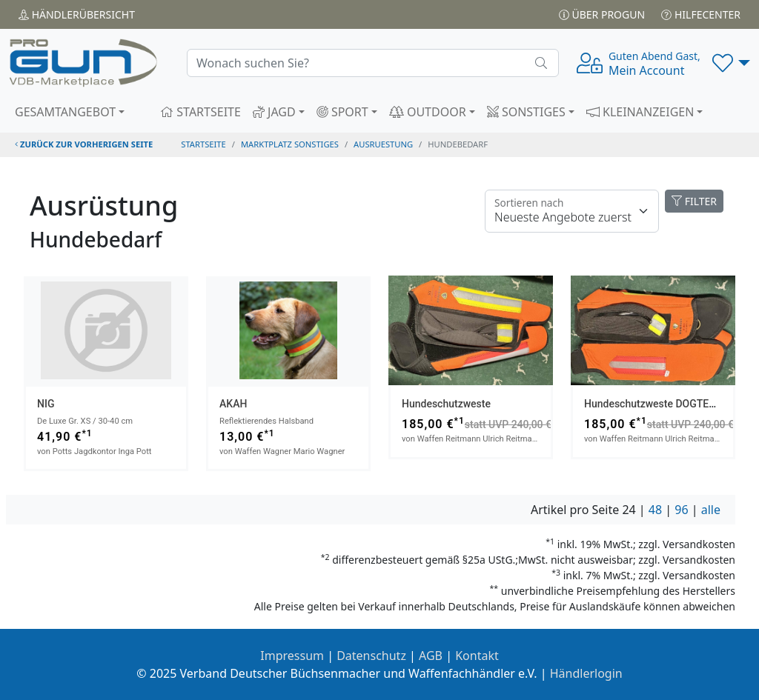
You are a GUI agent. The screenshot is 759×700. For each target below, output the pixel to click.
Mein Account (654, 64)
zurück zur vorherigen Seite (84, 144)
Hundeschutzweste (446, 404)
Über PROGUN (602, 14)
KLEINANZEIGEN (640, 112)
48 (655, 510)
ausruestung (383, 144)
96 (681, 510)
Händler (77, 14)
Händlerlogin (586, 673)
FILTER (694, 201)
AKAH (233, 404)
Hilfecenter (701, 14)
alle (711, 510)
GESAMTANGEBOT (65, 112)
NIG (46, 404)
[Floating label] (572, 211)
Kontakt (477, 656)
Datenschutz (371, 656)
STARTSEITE (200, 112)
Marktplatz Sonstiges (290, 144)
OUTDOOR (428, 112)
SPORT (342, 112)
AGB (431, 656)
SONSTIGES (526, 112)
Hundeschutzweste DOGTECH (653, 404)
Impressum (292, 656)
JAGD (274, 112)
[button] (731, 63)
